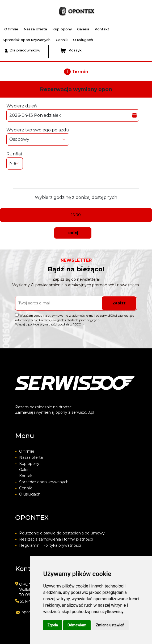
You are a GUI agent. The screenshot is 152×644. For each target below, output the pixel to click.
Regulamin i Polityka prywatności (48, 545)
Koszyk (71, 50)
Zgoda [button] (53, 625)
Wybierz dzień (73, 112)
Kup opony (62, 29)
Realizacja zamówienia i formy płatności (54, 539)
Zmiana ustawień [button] (110, 625)
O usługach (83, 40)
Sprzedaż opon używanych (27, 40)
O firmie (11, 29)
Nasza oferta (35, 29)
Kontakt (102, 29)
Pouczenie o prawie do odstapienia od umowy (60, 533)
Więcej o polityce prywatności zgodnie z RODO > (49, 324)
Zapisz (119, 303)
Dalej (73, 233)
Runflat (15, 160)
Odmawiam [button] (77, 625)
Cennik (62, 40)
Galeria (83, 29)
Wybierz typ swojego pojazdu (38, 136)
